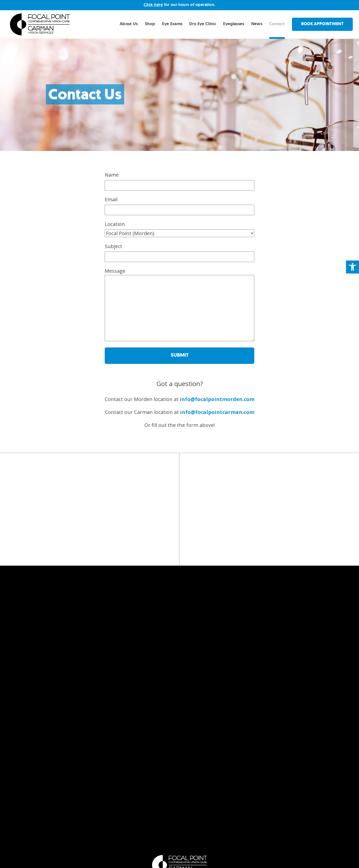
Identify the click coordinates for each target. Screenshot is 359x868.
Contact (277, 24)
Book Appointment (322, 24)
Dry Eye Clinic (203, 24)
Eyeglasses (234, 24)
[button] (353, 267)
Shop (150, 24)
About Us (129, 24)
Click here (153, 5)
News (257, 24)
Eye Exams (172, 24)
